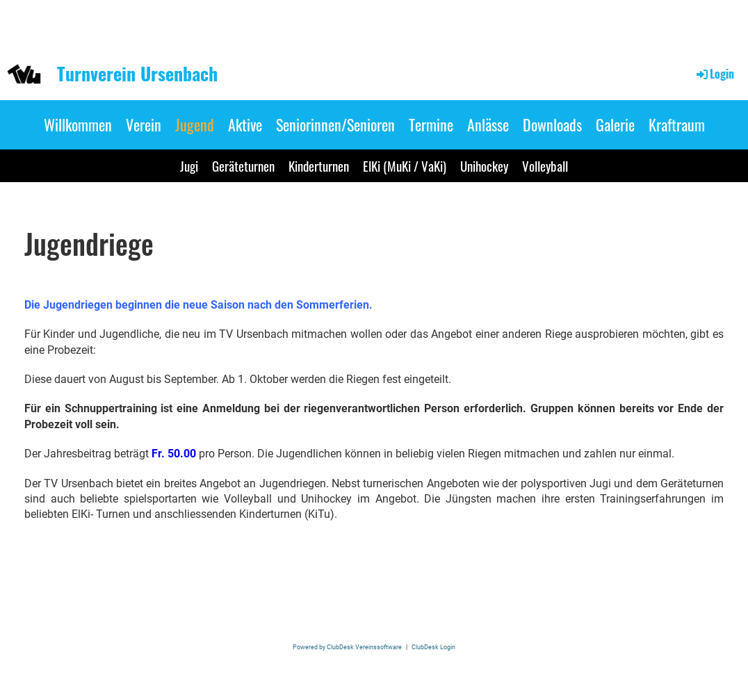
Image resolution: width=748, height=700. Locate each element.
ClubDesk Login (433, 647)
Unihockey (484, 165)
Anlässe (488, 124)
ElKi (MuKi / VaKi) (405, 165)
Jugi (189, 165)
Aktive (245, 124)
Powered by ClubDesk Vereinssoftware (347, 647)
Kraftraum (677, 124)
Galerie (615, 124)
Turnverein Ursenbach (137, 74)
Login (714, 74)
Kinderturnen (319, 165)
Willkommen (78, 124)
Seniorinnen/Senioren (335, 124)
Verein (144, 124)
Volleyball (545, 165)
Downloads (552, 124)
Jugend (195, 124)
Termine (431, 124)
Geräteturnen (243, 165)
